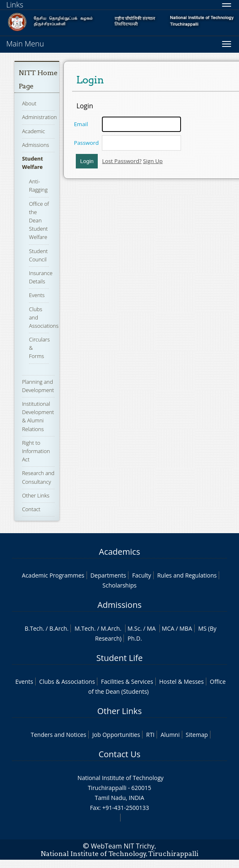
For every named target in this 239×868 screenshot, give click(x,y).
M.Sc (134, 628)
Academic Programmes (53, 575)
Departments (108, 575)
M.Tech (84, 628)
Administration (39, 117)
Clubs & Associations (67, 681)
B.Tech (34, 628)
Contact (31, 509)
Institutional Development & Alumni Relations (38, 416)
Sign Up (153, 161)
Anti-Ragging (38, 185)
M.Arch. (111, 628)
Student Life (120, 658)
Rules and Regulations (187, 575)
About (29, 103)
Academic (33, 131)
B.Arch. (59, 628)
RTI (150, 735)
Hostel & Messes (181, 681)
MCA (168, 628)
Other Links (36, 495)
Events (37, 295)
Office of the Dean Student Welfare (39, 221)
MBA (186, 628)
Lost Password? (122, 161)
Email (81, 124)
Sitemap (197, 735)
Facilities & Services (127, 681)
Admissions (35, 145)
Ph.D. (135, 638)
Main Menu (25, 44)
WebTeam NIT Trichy (123, 846)
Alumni (170, 735)
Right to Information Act (36, 451)
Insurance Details (41, 277)
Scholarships (119, 585)
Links (15, 5)
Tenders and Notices (58, 735)
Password (86, 143)
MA (151, 628)
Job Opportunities (116, 735)
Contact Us (119, 754)
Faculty (142, 575)
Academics (119, 552)
